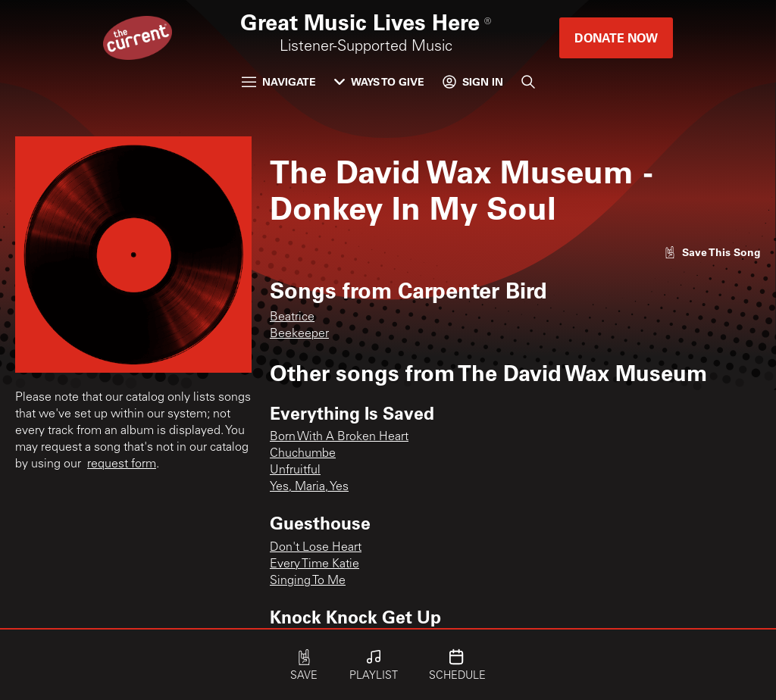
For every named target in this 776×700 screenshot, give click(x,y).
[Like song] (712, 252)
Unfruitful (295, 470)
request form (122, 464)
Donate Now (616, 37)
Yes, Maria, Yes (309, 487)
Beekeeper (299, 334)
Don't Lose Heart (316, 548)
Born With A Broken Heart (339, 437)
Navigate (279, 81)
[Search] (528, 82)
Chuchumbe (303, 454)
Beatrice (292, 317)
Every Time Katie (314, 564)
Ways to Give (379, 81)
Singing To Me (308, 581)
